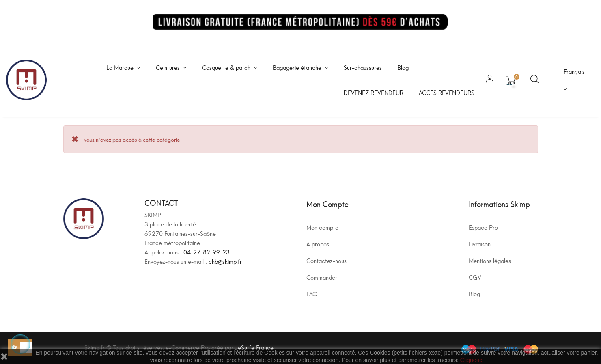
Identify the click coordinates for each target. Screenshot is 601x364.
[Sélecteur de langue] (576, 80)
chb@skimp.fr (225, 261)
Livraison (480, 244)
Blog (474, 294)
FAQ (312, 294)
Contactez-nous (326, 260)
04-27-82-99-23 (207, 252)
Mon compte (322, 227)
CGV (475, 277)
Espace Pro (483, 227)
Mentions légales (490, 260)
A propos (318, 244)
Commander (322, 277)
